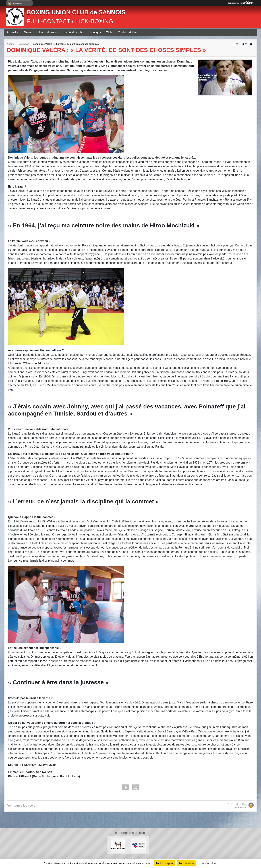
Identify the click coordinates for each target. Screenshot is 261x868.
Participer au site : (241, 3)
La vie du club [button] (73, 32)
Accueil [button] (11, 32)
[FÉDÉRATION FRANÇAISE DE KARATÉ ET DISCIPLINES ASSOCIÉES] (139, 845)
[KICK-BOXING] (118, 845)
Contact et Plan (128, 32)
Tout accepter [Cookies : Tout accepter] (164, 863)
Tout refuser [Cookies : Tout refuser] (186, 863)
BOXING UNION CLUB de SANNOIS (76, 12)
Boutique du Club (101, 32)
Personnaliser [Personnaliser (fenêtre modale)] (209, 863)
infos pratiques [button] (46, 32)
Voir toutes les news (21, 806)
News (28, 32)
